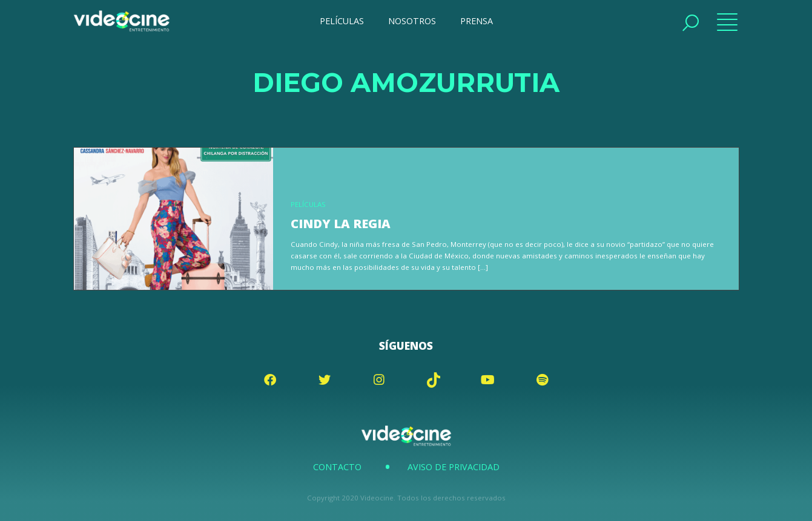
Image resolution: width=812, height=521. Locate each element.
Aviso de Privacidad (454, 467)
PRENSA (477, 21)
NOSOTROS (412, 21)
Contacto (337, 467)
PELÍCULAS (342, 21)
